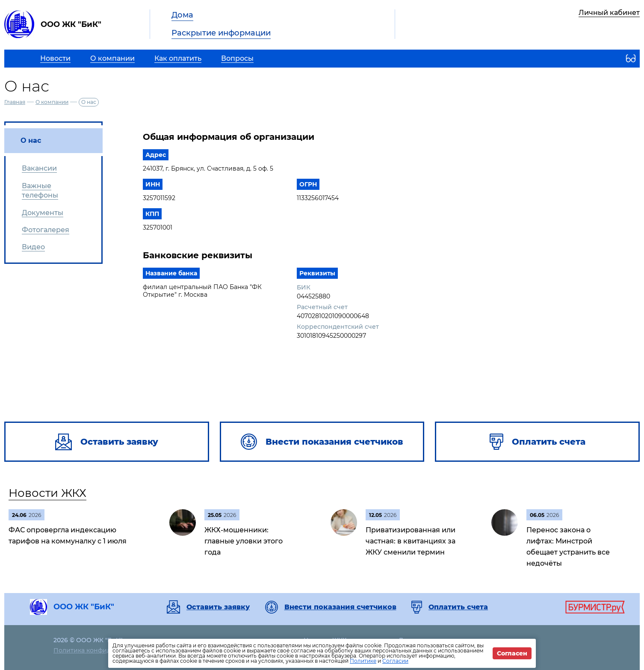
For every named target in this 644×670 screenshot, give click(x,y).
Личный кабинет (609, 13)
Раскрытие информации (221, 33)
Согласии (395, 661)
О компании (52, 102)
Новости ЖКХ (47, 493)
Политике (363, 661)
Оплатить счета (458, 607)
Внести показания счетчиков (340, 607)
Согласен (512, 653)
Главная (15, 102)
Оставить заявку (218, 607)
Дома (182, 15)
